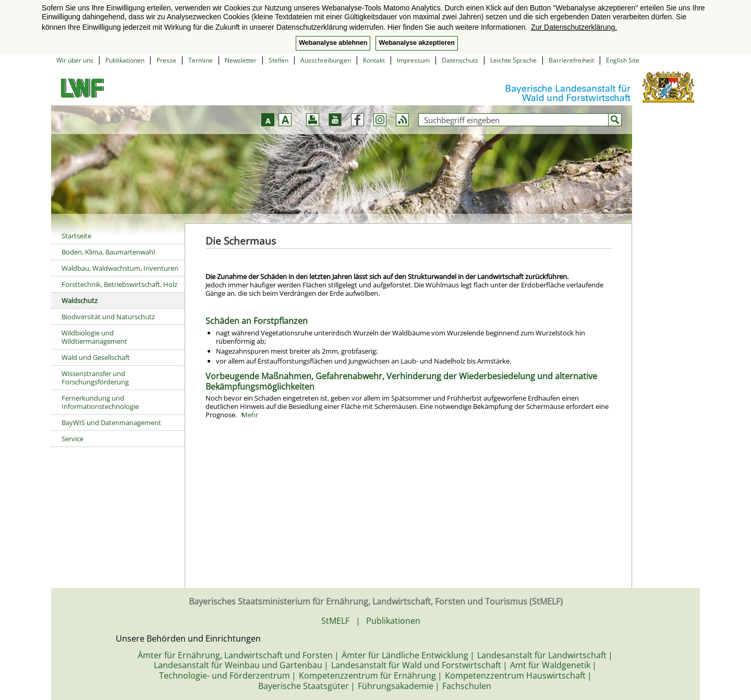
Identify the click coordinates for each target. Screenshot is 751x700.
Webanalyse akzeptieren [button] (416, 43)
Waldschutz (80, 300)
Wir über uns (75, 60)
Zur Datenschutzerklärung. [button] (574, 27)
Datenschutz (460, 60)
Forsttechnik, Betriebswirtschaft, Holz (119, 284)
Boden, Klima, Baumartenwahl (108, 252)
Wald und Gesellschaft (96, 357)
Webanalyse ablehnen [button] (333, 43)
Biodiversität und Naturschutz (108, 317)
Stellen (278, 60)
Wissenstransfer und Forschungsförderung (95, 378)
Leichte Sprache (513, 60)
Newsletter (241, 60)
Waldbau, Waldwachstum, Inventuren (120, 268)
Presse (166, 60)
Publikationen (125, 60)
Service (72, 439)
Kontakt (374, 60)
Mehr (250, 415)
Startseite (76, 236)
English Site (623, 60)
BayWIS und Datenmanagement (111, 423)
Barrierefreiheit (571, 60)
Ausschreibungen (326, 60)
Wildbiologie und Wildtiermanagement (94, 337)
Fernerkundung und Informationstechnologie (100, 402)
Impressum (413, 60)
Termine (201, 60)
